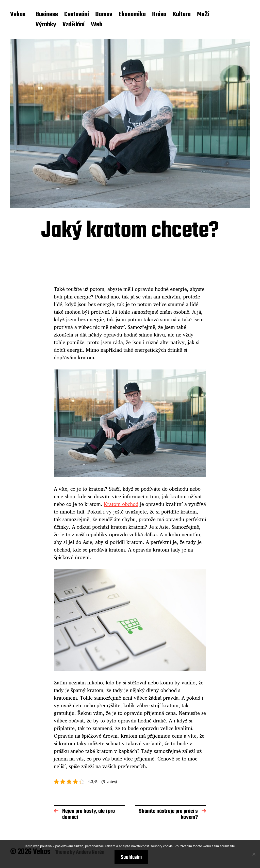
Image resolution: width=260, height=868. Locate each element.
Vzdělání (74, 25)
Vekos (18, 15)
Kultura (182, 15)
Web (97, 25)
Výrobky (46, 25)
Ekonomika (132, 15)
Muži (203, 15)
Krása (159, 15)
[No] (254, 854)
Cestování (77, 15)
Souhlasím (131, 857)
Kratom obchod (121, 504)
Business (47, 15)
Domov (104, 15)
